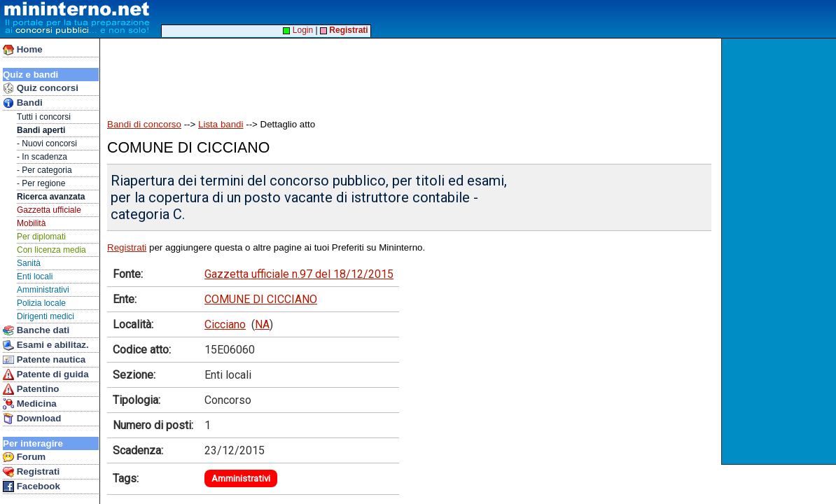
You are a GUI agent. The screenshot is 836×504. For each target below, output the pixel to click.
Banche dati (36, 330)
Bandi (23, 103)
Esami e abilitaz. (46, 345)
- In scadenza (42, 157)
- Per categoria (44, 170)
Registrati (31, 472)
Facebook (32, 486)
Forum (24, 457)
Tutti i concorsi (44, 117)
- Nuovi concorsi (47, 143)
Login (298, 30)
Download (32, 419)
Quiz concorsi (41, 88)
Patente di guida (46, 374)
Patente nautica (44, 360)
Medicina (30, 404)
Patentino (31, 389)
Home (23, 50)
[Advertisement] (780, 251)
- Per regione (41, 183)
